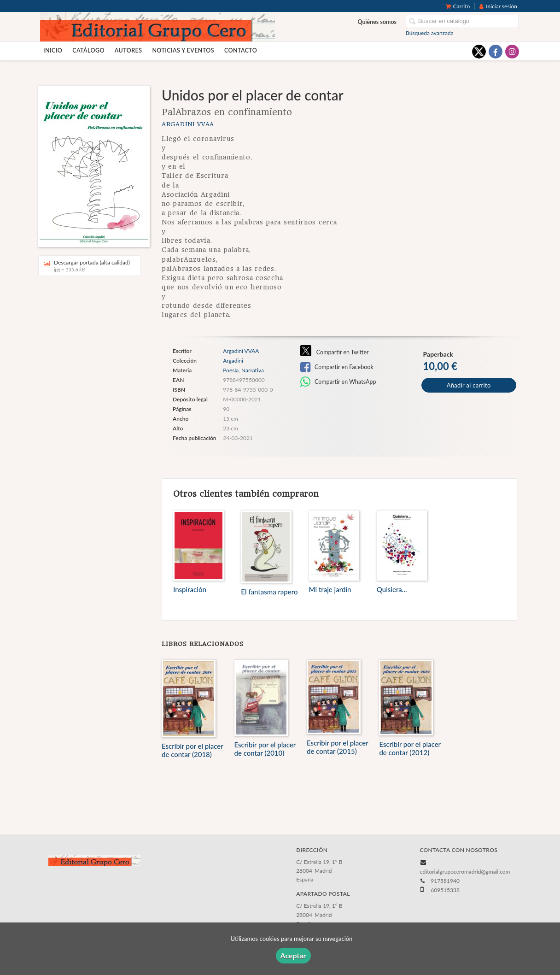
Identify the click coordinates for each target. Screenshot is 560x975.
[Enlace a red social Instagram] (512, 52)
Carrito (458, 6)
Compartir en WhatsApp (338, 382)
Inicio (53, 50)
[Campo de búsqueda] (462, 21)
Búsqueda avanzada (430, 33)
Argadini (233, 361)
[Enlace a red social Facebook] (496, 52)
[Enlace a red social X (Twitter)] (479, 52)
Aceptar (293, 955)
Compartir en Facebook (337, 367)
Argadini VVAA (188, 124)
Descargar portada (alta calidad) (86, 266)
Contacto (241, 50)
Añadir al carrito (469, 385)
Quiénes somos (377, 22)
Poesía (231, 370)
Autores (128, 50)
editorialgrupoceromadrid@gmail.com (465, 872)
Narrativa (253, 370)
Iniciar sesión (498, 6)
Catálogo (88, 50)
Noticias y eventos (183, 50)
